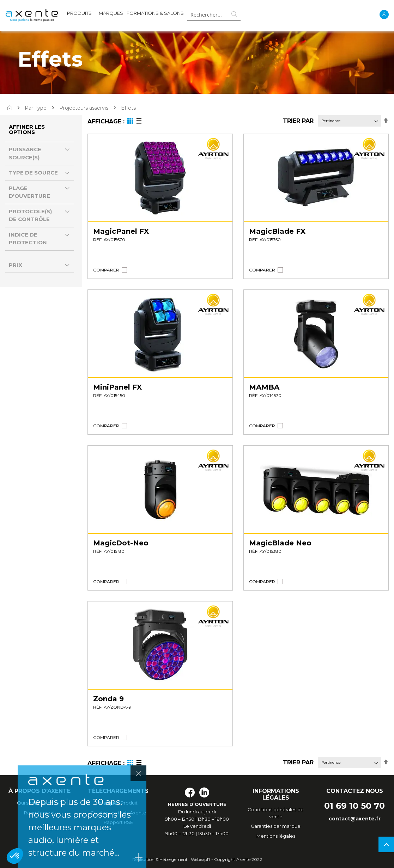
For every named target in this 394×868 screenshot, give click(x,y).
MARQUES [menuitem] (111, 13)
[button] (106, 270)
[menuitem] (79, 15)
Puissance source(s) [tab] (25, 153)
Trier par (298, 121)
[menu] (125, 15)
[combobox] (214, 15)
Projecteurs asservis (84, 108)
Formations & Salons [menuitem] (155, 13)
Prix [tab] (16, 265)
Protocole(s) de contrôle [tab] (30, 215)
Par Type (36, 108)
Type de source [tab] (33, 173)
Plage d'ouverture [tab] (29, 192)
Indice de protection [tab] (28, 239)
